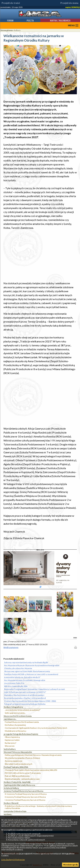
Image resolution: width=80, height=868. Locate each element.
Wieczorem (10, 746)
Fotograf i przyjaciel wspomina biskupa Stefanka (25, 704)
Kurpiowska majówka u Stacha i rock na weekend (25, 698)
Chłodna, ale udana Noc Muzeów (18, 668)
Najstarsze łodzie (12, 740)
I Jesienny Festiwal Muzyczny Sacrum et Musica (25, 800)
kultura (17, 30)
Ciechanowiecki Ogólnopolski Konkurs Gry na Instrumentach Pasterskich (36, 728)
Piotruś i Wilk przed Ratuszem (17, 776)
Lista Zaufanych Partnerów (13, 859)
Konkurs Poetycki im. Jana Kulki (17, 782)
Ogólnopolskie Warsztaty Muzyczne (19, 785)
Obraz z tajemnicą (12, 737)
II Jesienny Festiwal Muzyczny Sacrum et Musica (25, 797)
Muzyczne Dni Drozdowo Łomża (18, 716)
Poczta (30, 20)
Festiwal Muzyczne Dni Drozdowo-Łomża (22, 722)
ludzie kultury (10, 749)
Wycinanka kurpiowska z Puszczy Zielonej (22, 758)
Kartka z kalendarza (60, 20)
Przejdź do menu (69, 3)
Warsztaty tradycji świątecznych (19, 764)
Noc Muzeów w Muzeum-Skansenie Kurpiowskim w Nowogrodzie (32, 665)
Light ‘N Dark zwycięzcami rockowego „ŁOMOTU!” (25, 692)
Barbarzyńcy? (10, 743)
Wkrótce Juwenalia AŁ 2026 (16, 686)
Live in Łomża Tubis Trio (14, 683)
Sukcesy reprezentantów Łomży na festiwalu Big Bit (26, 662)
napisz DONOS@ (73, 7)
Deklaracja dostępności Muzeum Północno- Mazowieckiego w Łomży (33, 755)
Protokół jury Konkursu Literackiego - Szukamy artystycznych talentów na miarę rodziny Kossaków (38, 807)
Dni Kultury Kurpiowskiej (15, 725)
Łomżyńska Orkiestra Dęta (15, 811)
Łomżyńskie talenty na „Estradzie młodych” (22, 677)
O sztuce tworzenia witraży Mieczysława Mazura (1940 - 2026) (30, 701)
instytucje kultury (11, 788)
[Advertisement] (40, 256)
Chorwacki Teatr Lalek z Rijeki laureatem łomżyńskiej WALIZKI (31, 770)
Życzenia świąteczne (14, 761)
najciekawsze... (10, 719)
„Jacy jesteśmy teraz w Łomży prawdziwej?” (23, 710)
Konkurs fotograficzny (13, 707)
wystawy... (8, 814)
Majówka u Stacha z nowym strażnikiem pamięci (24, 695)
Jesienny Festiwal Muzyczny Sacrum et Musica (24, 791)
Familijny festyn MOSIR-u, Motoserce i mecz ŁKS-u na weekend (31, 674)
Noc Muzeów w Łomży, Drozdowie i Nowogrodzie (25, 680)
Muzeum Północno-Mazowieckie (18, 752)
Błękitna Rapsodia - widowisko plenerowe (22, 779)
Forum (10, 20)
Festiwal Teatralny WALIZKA (16, 767)
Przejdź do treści (11, 3)
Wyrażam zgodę (70, 865)
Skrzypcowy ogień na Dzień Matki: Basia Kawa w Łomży (27, 671)
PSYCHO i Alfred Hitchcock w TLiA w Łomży (23, 773)
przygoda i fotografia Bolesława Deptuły (21, 734)
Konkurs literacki (11, 803)
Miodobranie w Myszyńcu (15, 731)
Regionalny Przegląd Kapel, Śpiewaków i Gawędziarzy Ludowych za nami (34, 689)
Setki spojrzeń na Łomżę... (15, 713)
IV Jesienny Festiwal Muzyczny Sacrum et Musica (26, 794)
